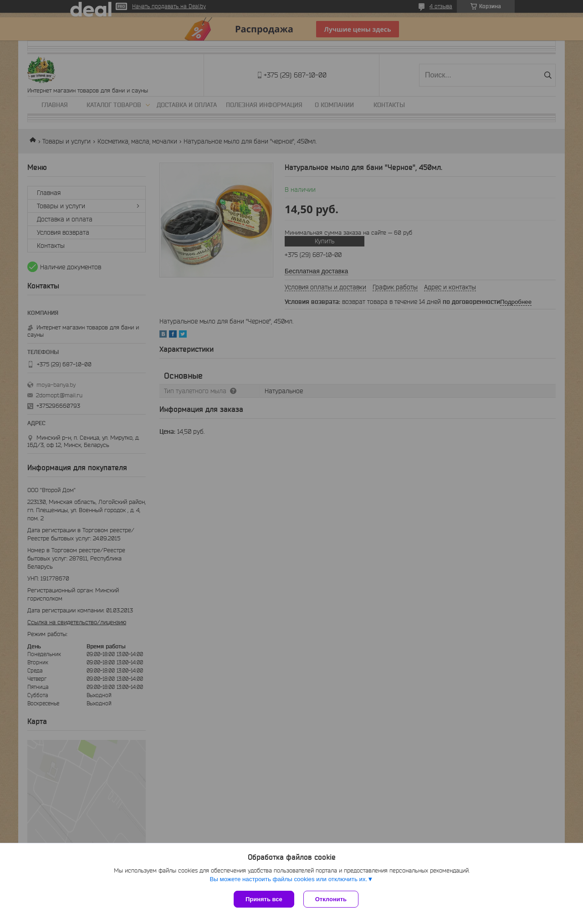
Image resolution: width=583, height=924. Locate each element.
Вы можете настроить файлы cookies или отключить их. (288, 879)
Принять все (264, 899)
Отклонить (331, 899)
